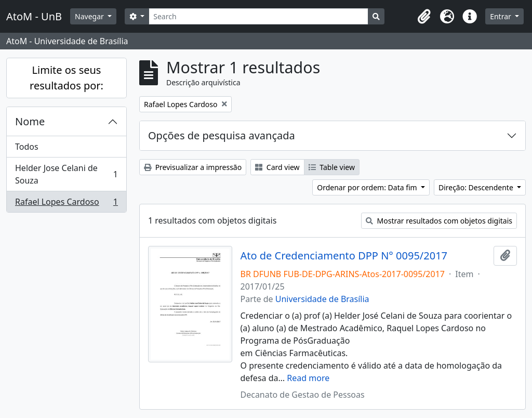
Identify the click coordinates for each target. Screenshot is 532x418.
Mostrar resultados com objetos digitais (439, 221)
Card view (277, 167)
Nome (30, 121)
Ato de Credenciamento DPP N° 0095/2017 (344, 256)
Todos (27, 147)
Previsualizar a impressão (193, 167)
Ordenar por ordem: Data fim (368, 187)
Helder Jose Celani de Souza (66, 174)
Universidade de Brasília (322, 299)
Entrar (501, 16)
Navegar (90, 16)
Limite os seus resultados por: (66, 78)
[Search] (258, 16)
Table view (332, 167)
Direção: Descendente (477, 187)
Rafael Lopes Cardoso (66, 204)
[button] (424, 17)
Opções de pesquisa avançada (222, 135)
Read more (308, 378)
